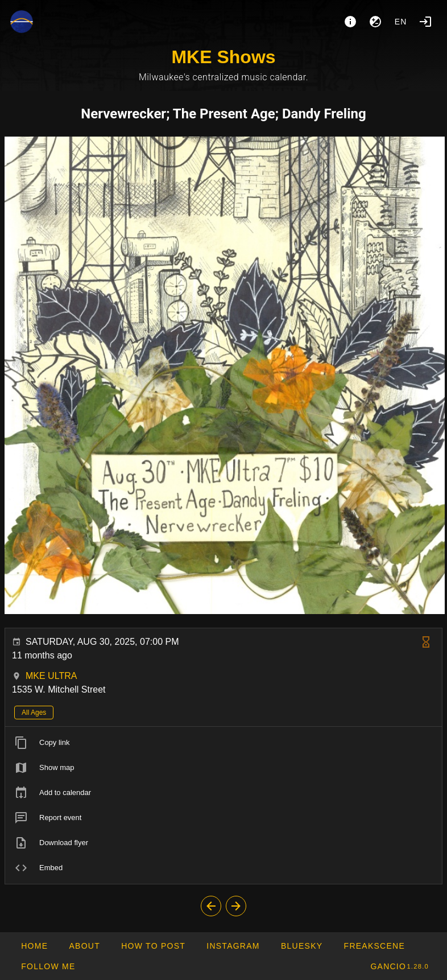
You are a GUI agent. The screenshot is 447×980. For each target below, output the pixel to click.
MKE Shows (223, 57)
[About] (350, 22)
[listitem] (223, 743)
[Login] (425, 22)
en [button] (401, 22)
